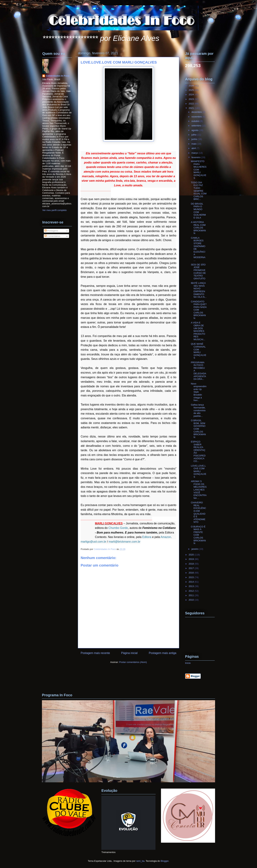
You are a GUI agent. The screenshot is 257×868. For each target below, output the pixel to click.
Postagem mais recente (95, 653)
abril (194, 148)
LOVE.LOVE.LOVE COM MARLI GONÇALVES (198, 471)
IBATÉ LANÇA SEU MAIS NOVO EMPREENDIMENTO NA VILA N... (199, 290)
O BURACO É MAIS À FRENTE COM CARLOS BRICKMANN (198, 535)
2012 (192, 591)
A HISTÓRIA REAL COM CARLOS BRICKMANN (198, 228)
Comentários (52, 236)
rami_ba (140, 861)
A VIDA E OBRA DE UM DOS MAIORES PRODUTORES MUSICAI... (198, 331)
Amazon (166, 537)
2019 (192, 559)
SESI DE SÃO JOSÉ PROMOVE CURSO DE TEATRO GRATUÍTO (198, 272)
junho (195, 139)
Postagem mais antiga (163, 653)
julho (194, 135)
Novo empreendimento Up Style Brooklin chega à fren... (199, 392)
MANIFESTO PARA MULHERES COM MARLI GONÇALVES (199, 170)
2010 (192, 600)
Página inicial (129, 653)
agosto (195, 130)
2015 (192, 577)
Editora (147, 537)
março (195, 153)
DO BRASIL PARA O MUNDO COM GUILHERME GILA (198, 211)
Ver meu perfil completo (55, 210)
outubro (196, 121)
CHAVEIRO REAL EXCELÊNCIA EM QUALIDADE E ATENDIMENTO (198, 512)
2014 (192, 582)
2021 (192, 108)
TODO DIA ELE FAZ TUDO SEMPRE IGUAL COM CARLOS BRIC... (199, 191)
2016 (192, 573)
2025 (192, 90)
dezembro (197, 112)
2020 (192, 555)
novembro (197, 117)
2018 (192, 564)
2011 (192, 595)
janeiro (195, 549)
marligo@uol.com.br (93, 542)
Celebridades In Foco (58, 76)
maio (194, 144)
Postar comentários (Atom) (133, 662)
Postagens (51, 231)
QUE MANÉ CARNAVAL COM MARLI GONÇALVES (198, 351)
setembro (197, 126)
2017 (192, 568)
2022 (192, 104)
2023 (192, 99)
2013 (192, 586)
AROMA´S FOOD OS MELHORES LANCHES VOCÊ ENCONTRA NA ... (199, 490)
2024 (192, 95)
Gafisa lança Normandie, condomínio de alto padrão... (198, 410)
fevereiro (196, 157)
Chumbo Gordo (118, 528)
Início (188, 663)
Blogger (165, 861)
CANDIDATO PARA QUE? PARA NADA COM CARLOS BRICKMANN (199, 310)
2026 (192, 86)
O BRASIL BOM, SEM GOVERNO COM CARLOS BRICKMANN (198, 429)
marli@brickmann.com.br (125, 542)
